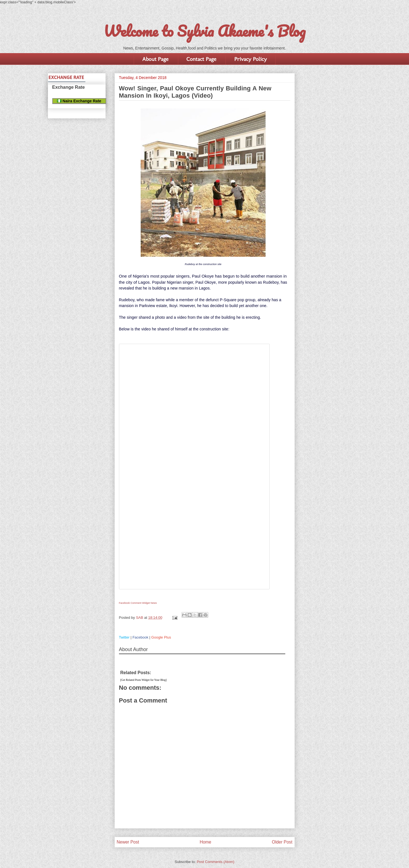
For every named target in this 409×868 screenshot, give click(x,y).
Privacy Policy (250, 59)
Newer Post (128, 842)
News (154, 603)
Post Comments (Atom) (216, 862)
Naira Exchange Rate (79, 101)
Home (205, 842)
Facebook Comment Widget (135, 603)
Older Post (282, 842)
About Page (155, 59)
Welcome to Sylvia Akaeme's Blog (204, 31)
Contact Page (201, 59)
